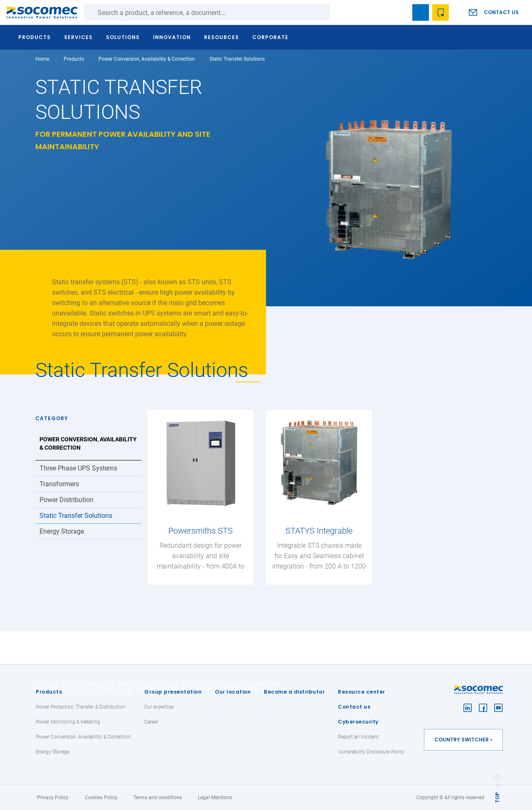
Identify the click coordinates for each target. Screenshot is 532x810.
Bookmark (421, 12)
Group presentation (173, 692)
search (401, 12)
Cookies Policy (101, 798)
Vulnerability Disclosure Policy (371, 752)
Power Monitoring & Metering (68, 722)
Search (338, 12)
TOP (497, 798)
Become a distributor (294, 692)
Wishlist (441, 12)
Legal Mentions (215, 798)
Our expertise (159, 707)
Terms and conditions (158, 798)
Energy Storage (62, 531)
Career (151, 722)
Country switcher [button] (462, 740)
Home (42, 59)
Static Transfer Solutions (76, 516)
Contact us (501, 12)
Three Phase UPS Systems (78, 468)
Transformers (59, 484)
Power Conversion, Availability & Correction (147, 59)
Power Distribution (66, 500)
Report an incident (358, 737)
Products (49, 692)
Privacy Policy (53, 798)
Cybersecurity (358, 722)
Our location (233, 692)
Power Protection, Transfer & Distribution (81, 707)
